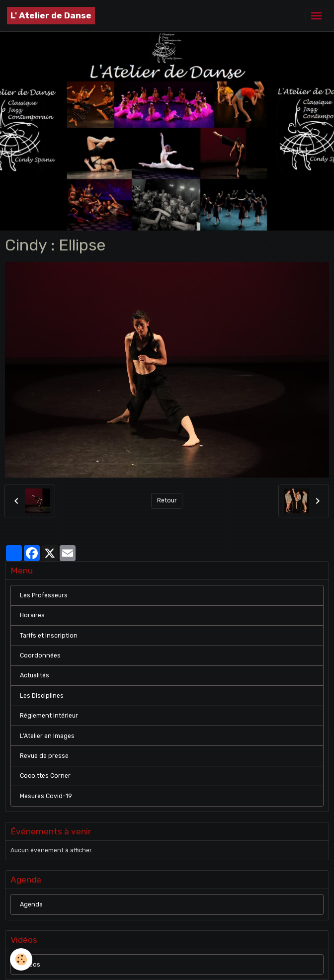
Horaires (32, 615)
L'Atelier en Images (47, 736)
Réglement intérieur (49, 716)
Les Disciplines (42, 696)
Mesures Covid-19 (46, 796)
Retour (167, 500)
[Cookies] (21, 959)
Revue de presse (44, 756)
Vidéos (30, 965)
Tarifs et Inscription (49, 636)
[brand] (51, 16)
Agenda (31, 904)
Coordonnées (40, 655)
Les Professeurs (44, 595)
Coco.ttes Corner (45, 776)
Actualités (35, 675)
